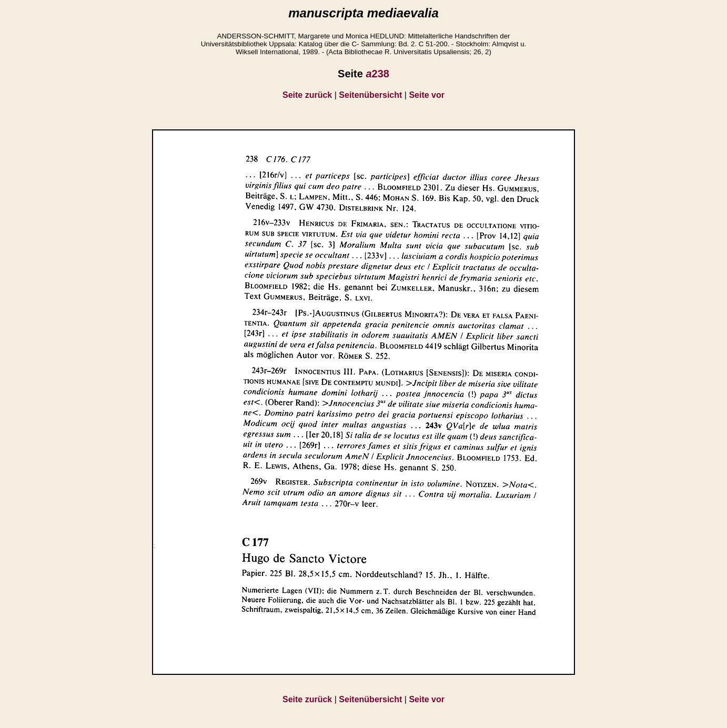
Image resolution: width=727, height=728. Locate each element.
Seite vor (427, 95)
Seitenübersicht (370, 95)
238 (377, 74)
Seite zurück (307, 95)
